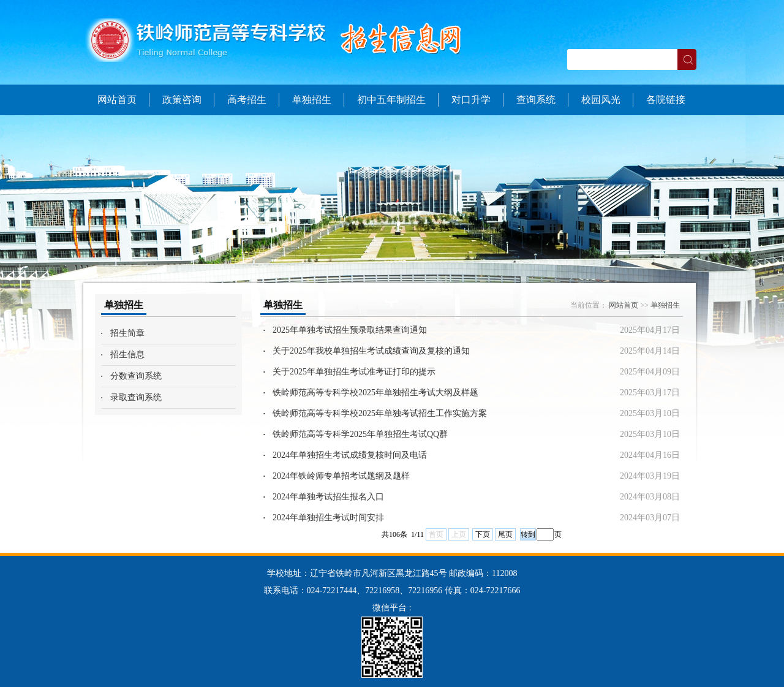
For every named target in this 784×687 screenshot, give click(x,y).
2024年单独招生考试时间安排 (328, 518)
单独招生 (312, 100)
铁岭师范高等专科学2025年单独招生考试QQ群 (360, 434)
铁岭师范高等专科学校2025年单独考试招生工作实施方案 (380, 413)
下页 (483, 534)
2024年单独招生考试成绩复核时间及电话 (350, 455)
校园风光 (601, 100)
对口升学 (471, 100)
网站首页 (117, 100)
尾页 (505, 534)
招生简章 (127, 333)
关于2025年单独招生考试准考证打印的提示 (354, 372)
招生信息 (127, 355)
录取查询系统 (136, 397)
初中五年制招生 (391, 100)
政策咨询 (182, 100)
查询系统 (536, 100)
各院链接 (666, 100)
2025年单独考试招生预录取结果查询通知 (350, 330)
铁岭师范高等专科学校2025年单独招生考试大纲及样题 (375, 393)
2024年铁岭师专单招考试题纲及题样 (341, 476)
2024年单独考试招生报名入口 (328, 497)
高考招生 (247, 100)
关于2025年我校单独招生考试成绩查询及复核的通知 (371, 351)
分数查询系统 (136, 376)
